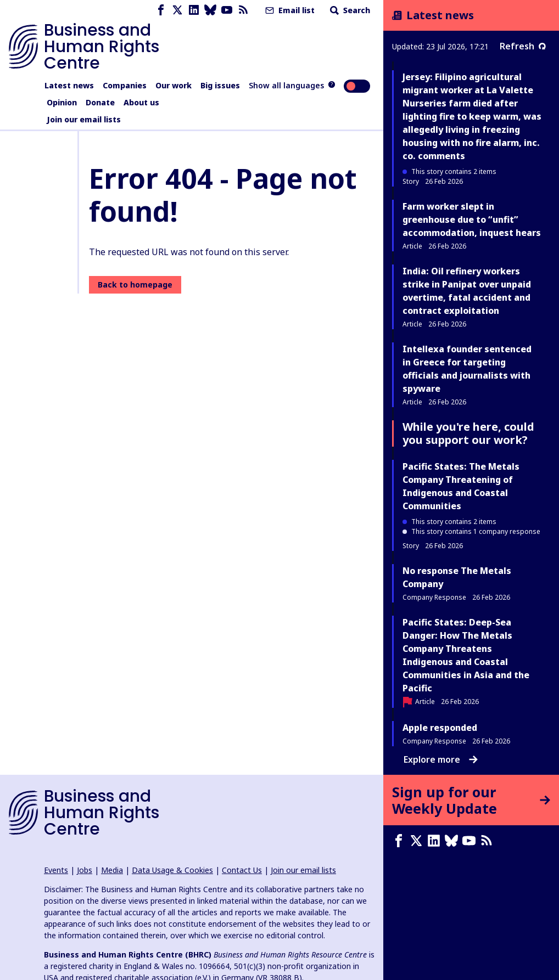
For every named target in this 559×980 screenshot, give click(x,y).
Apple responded (440, 728)
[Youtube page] (227, 10)
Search (349, 10)
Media (112, 870)
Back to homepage (135, 285)
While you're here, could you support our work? (468, 433)
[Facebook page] (161, 10)
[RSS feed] (243, 10)
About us (141, 102)
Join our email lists (84, 119)
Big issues (220, 85)
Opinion (62, 102)
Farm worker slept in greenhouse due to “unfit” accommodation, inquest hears (472, 219)
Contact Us (242, 870)
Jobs (85, 870)
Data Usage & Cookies (172, 870)
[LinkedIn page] (194, 10)
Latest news (69, 85)
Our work (174, 85)
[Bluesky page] (210, 10)
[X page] (177, 10)
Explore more (441, 759)
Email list (289, 10)
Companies (125, 85)
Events (56, 870)
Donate (100, 102)
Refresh (523, 46)
